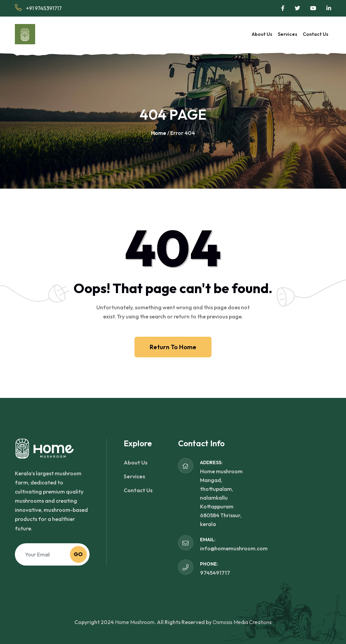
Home (159, 133)
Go (78, 554)
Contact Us (316, 34)
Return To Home (173, 347)
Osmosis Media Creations (242, 622)
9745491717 (215, 573)
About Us (262, 34)
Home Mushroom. (135, 622)
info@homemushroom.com (234, 548)
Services (288, 34)
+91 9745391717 (38, 8)
